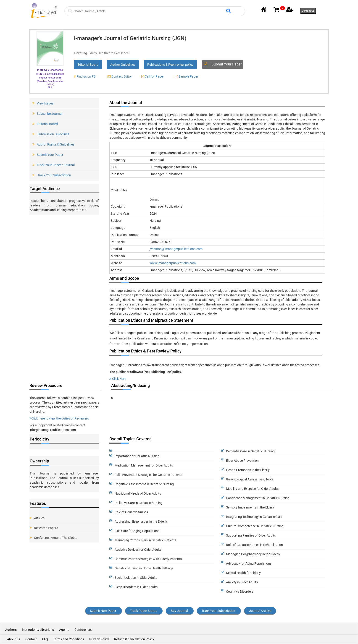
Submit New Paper (103, 611)
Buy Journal (179, 611)
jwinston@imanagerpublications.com (176, 249)
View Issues (43, 103)
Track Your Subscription (52, 175)
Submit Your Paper (223, 64)
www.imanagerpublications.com (173, 263)
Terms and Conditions (69, 639)
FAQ (45, 639)
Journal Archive (260, 611)
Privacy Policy (99, 639)
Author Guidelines (123, 65)
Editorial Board (88, 65)
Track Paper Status (144, 611)
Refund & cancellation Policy (134, 639)
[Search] (149, 11)
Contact (31, 639)
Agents (64, 630)
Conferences (83, 630)
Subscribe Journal (47, 114)
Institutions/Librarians (38, 630)
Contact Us (308, 11)
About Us (14, 639)
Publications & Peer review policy (170, 65)
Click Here (118, 379)
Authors (11, 630)
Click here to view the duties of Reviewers (59, 418)
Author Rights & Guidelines (53, 144)
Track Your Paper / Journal (54, 165)
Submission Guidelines (51, 134)
